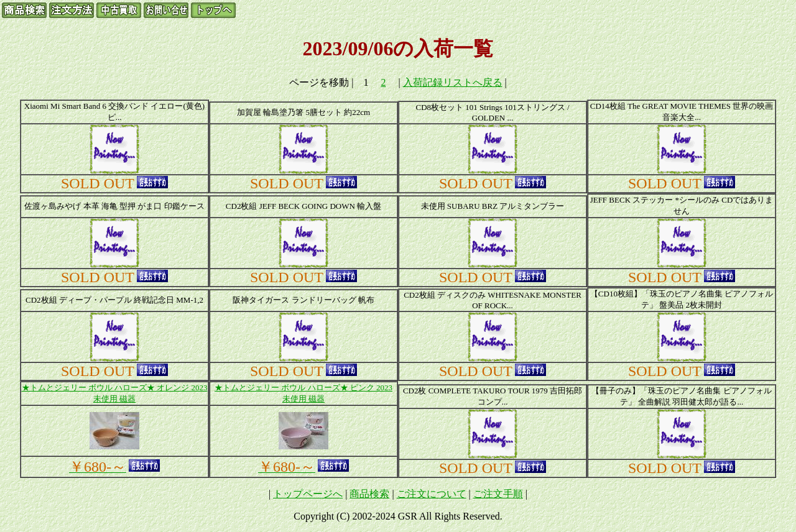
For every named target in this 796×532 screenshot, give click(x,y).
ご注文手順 (498, 494)
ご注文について (432, 494)
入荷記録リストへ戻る (453, 82)
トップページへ (308, 494)
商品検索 (369, 494)
